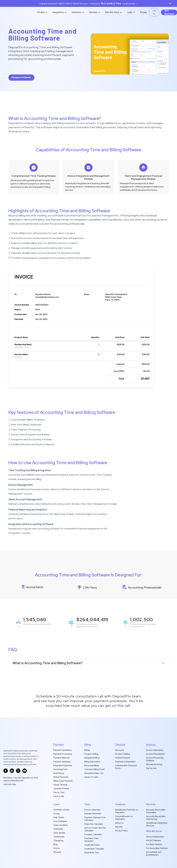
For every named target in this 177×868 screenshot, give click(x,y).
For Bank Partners (154, 844)
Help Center (59, 817)
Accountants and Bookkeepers (154, 853)
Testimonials (59, 837)
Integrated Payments (63, 765)
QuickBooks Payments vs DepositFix (127, 811)
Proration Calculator (93, 834)
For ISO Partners (153, 840)
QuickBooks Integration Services (157, 824)
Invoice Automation (155, 750)
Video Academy (61, 825)
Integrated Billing (92, 758)
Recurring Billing (92, 765)
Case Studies (59, 833)
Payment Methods (61, 758)
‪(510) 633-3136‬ (10, 784)
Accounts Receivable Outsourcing (156, 818)
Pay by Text (59, 792)
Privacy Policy (122, 831)
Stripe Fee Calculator (94, 824)
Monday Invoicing (154, 764)
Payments (58, 744)
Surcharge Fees (61, 769)
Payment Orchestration (125, 762)
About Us (119, 823)
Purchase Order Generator (92, 840)
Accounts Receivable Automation (156, 811)
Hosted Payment (123, 758)
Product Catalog (123, 754)
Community (58, 829)
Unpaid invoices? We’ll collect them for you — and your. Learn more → (88, 4)
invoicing (151, 744)
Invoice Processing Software (155, 759)
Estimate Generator (93, 814)
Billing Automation (92, 762)
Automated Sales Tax (94, 773)
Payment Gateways (62, 762)
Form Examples (60, 821)
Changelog (58, 840)
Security (119, 827)
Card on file (59, 796)
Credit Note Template (94, 849)
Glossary (57, 852)
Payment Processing (63, 754)
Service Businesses (155, 837)
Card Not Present (61, 789)
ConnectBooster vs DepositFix (124, 818)
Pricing (143, 12)
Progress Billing (91, 754)
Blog (55, 844)
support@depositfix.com (13, 780)
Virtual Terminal (60, 785)
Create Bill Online (92, 845)
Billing (87, 750)
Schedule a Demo (61, 810)
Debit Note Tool (92, 853)
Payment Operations (63, 750)
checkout (120, 744)
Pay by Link (151, 768)
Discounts (120, 750)
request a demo (21, 77)
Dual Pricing (59, 773)
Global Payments (61, 777)
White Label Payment (63, 781)
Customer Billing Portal (94, 769)
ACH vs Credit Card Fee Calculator (95, 829)
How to (57, 848)
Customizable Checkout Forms (126, 767)
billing (87, 744)
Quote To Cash (91, 777)
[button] (43, 12)
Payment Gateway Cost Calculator (95, 819)
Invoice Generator (92, 810)
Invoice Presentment (155, 754)
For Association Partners (157, 848)
